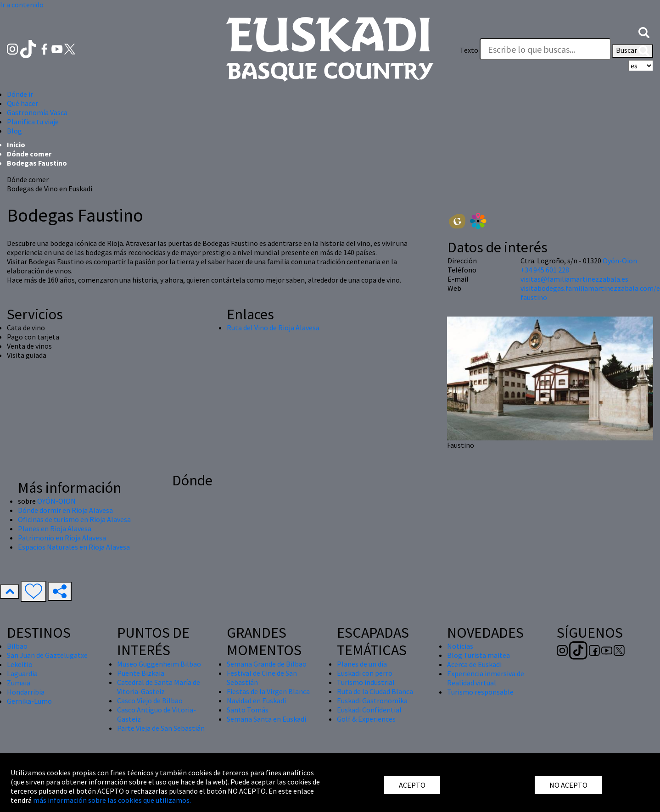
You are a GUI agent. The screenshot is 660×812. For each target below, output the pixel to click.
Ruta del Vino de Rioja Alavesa (273, 328)
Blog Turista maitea (478, 655)
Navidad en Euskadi (256, 701)
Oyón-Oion (620, 261)
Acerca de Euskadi (474, 664)
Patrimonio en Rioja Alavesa (62, 538)
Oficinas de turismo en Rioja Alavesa (74, 519)
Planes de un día (362, 664)
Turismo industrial (366, 682)
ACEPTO (412, 785)
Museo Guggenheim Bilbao (159, 664)
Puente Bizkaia (141, 673)
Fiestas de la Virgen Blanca (268, 691)
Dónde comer (29, 154)
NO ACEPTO (568, 785)
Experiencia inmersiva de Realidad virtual (486, 678)
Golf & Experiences (366, 719)
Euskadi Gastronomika (372, 701)
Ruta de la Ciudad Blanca (375, 691)
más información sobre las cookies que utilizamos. (112, 800)
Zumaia (19, 683)
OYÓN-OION (56, 501)
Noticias (460, 646)
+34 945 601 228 (545, 270)
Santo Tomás (248, 710)
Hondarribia (26, 692)
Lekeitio (20, 664)
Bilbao (17, 646)
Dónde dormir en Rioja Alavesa (65, 510)
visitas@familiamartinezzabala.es (574, 279)
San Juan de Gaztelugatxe (47, 655)
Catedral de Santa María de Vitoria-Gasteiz (159, 687)
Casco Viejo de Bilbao (150, 701)
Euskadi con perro (365, 673)
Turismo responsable (480, 692)
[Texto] (545, 49)
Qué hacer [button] (22, 103)
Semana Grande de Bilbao (267, 664)
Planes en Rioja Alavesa (55, 528)
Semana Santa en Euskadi (266, 719)
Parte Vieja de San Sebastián (161, 728)
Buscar (633, 51)
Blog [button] (14, 131)
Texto (469, 50)
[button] (644, 32)
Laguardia (22, 673)
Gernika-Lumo (29, 701)
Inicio (16, 145)
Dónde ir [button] (20, 94)
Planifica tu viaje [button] (33, 122)
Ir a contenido (22, 5)
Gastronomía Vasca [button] (37, 112)
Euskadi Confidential (369, 710)
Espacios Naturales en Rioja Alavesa (74, 547)
